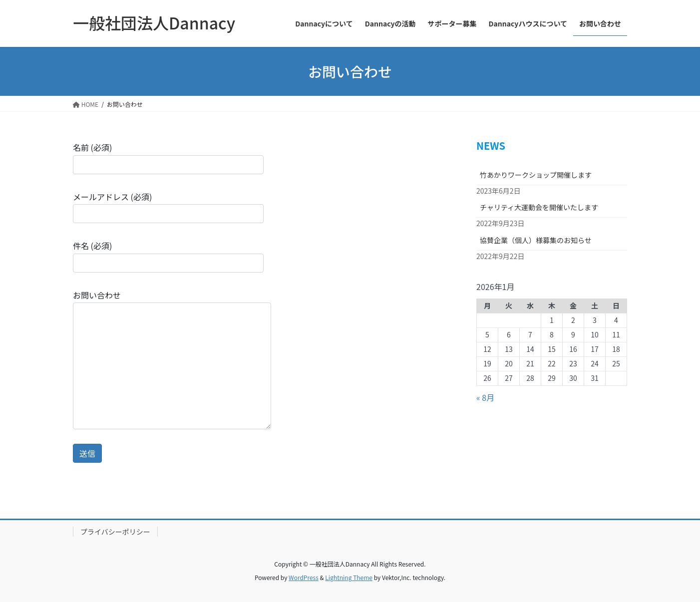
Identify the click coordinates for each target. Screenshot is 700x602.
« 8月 (485, 397)
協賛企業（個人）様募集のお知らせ (536, 240)
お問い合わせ (172, 359)
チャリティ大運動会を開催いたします (539, 207)
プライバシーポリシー (115, 532)
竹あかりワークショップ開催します (536, 175)
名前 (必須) (168, 157)
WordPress (304, 577)
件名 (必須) (168, 256)
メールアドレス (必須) (168, 207)
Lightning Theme (349, 577)
